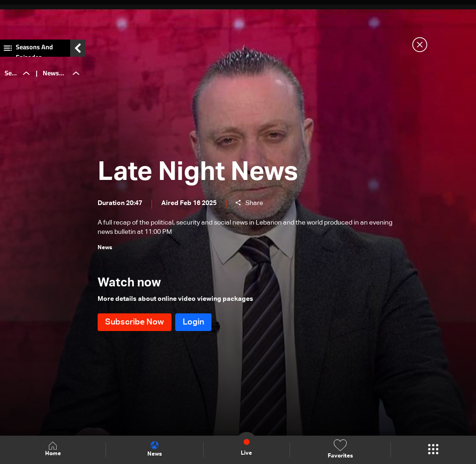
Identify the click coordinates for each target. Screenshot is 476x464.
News (155, 449)
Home (53, 449)
